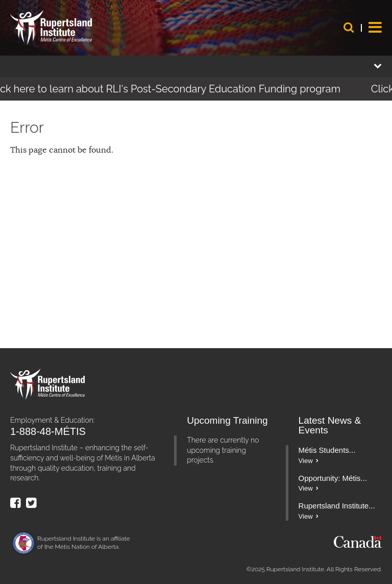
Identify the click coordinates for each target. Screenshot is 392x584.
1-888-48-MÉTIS (48, 431)
